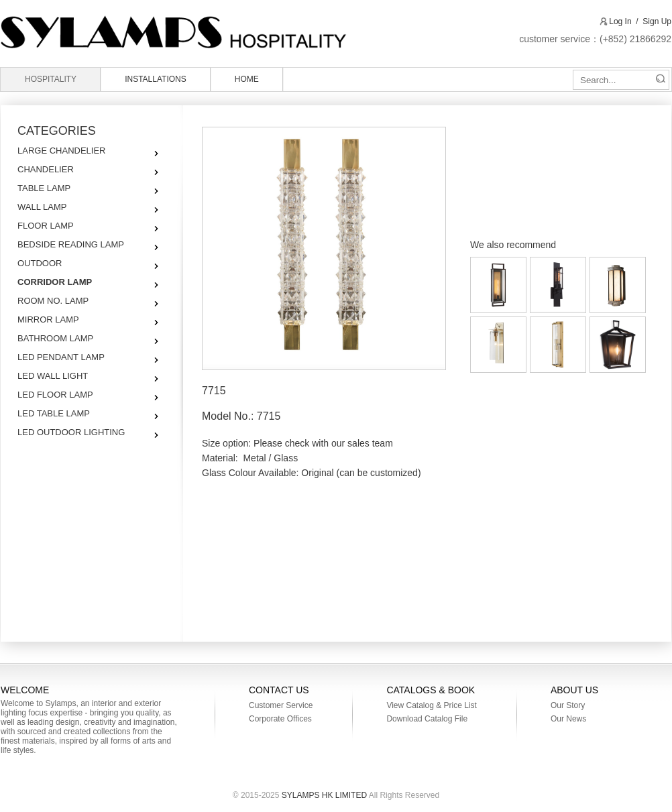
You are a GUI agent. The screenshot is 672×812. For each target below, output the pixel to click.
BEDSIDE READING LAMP (71, 244)
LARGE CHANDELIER (61, 151)
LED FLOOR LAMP (55, 395)
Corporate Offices (280, 719)
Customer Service (281, 705)
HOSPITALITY (51, 79)
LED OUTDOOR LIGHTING (71, 432)
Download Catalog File (427, 719)
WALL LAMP (42, 207)
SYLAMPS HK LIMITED (205, 32)
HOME (247, 79)
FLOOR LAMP (46, 226)
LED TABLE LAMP (54, 413)
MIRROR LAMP (48, 320)
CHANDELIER (46, 169)
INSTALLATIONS (156, 79)
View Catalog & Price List (432, 705)
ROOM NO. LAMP (53, 301)
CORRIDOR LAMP (55, 282)
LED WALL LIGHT (53, 376)
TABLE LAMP (44, 188)
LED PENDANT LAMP (61, 357)
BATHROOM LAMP (55, 338)
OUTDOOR (40, 263)
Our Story (568, 705)
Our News (568, 719)
